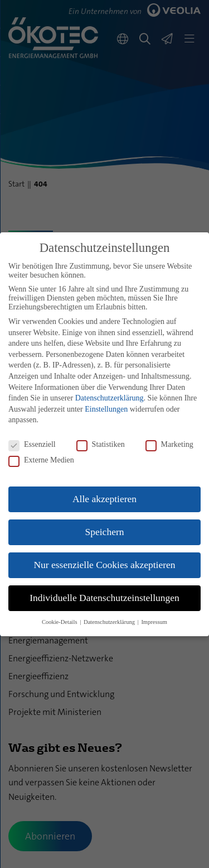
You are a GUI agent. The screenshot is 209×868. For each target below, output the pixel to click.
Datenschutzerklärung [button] (110, 622)
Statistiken (101, 445)
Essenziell (32, 445)
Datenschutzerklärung (110, 398)
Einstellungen (106, 409)
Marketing (169, 445)
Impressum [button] (154, 622)
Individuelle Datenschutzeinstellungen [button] (104, 598)
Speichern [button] (105, 532)
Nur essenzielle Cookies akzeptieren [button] (104, 565)
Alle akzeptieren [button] (104, 499)
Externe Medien (41, 460)
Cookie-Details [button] (60, 622)
